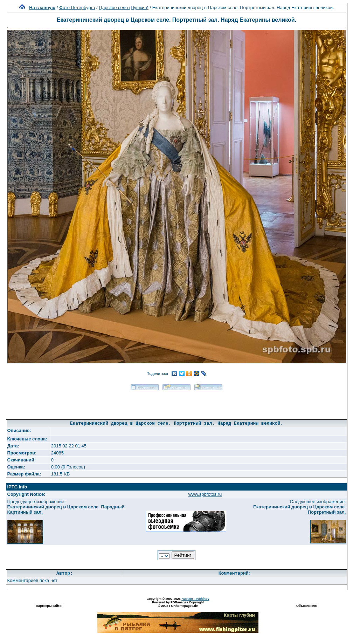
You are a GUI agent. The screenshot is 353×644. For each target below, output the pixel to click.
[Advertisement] (177, 403)
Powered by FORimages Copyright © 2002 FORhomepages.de (178, 604)
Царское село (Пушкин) (124, 8)
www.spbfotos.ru (205, 494)
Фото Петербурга (77, 8)
